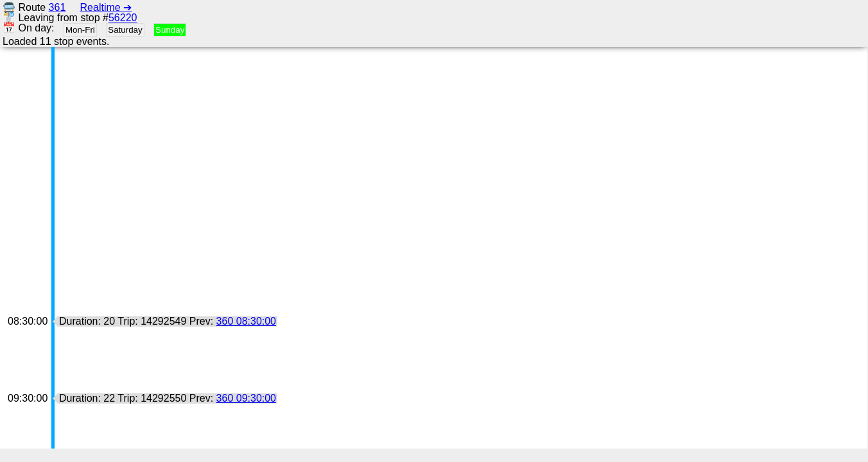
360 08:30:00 (246, 321)
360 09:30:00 (246, 398)
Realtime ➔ (106, 7)
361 (57, 7)
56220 (123, 18)
